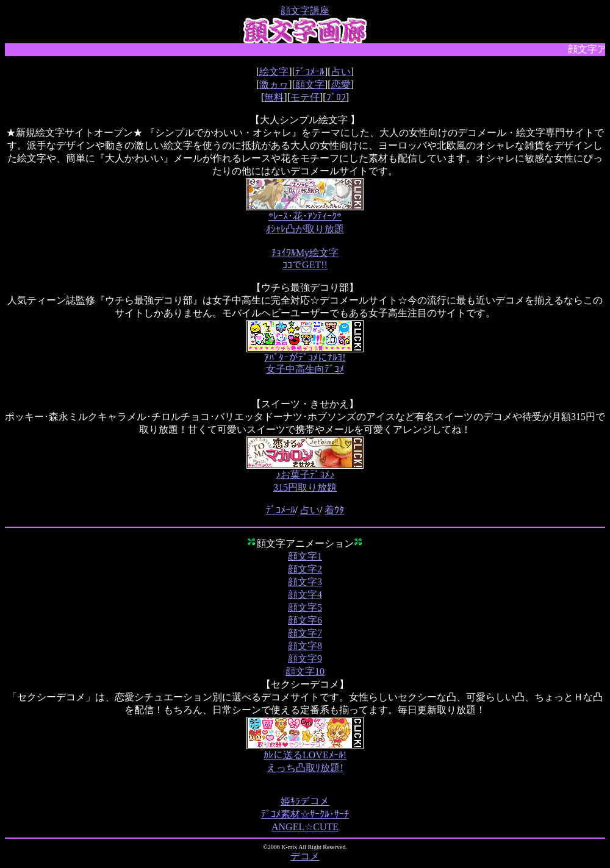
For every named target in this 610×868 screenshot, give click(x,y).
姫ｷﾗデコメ (305, 801)
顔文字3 (305, 582)
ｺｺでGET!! (305, 265)
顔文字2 (305, 569)
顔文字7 (305, 633)
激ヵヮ (274, 84)
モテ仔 (305, 97)
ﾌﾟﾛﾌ (336, 97)
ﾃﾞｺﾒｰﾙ (310, 72)
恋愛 (341, 84)
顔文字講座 (305, 11)
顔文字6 (305, 620)
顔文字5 (305, 607)
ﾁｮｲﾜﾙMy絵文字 (305, 253)
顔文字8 (305, 646)
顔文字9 (305, 659)
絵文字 (274, 72)
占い (341, 72)
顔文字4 (305, 595)
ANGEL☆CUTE (305, 827)
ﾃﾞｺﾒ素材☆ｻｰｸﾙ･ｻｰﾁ (305, 814)
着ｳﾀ (334, 510)
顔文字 (310, 84)
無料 (274, 97)
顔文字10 (305, 671)
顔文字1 (305, 556)
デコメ (305, 856)
